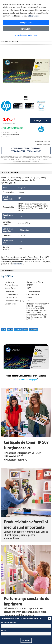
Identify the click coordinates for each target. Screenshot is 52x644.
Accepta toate (26, 23)
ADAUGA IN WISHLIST (43, 141)
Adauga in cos (40, 120)
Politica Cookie (33, 16)
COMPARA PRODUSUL (43, 144)
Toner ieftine (18, 264)
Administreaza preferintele (26, 35)
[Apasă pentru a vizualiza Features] (26, 98)
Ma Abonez (26, 640)
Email (4, 630)
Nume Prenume (8, 622)
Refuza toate (26, 29)
